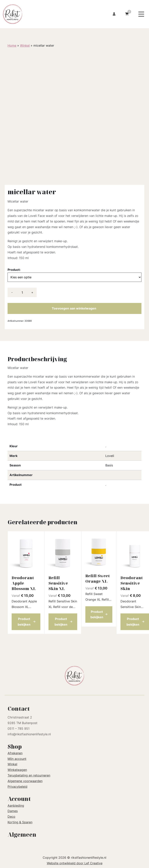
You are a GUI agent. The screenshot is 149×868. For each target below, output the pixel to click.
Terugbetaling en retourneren (29, 775)
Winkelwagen (17, 770)
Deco (11, 817)
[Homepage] (33, 14)
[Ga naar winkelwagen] (127, 14)
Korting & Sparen (20, 822)
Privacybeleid (17, 787)
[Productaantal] (22, 292)
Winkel (25, 45)
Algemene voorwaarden (25, 781)
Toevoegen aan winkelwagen (74, 308)
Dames (13, 811)
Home (12, 45)
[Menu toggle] (141, 14)
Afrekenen (15, 753)
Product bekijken (27, 622)
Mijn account (17, 759)
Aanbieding (16, 806)
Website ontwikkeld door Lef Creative (75, 863)
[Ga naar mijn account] (114, 14)
